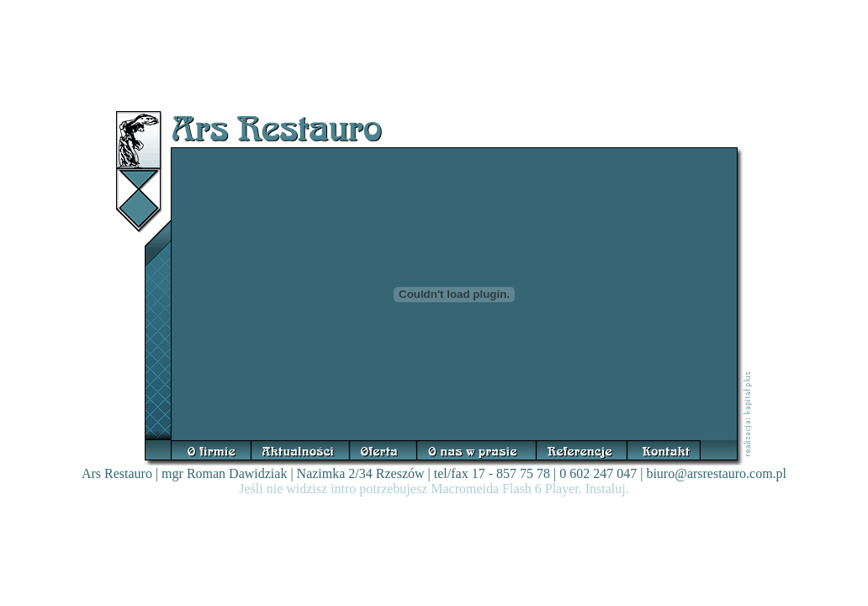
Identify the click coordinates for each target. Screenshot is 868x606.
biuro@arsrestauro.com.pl (716, 473)
